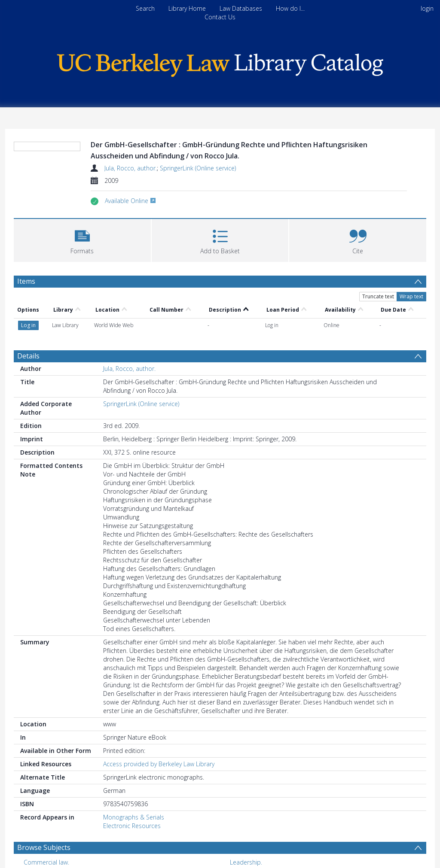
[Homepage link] (220, 63)
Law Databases (241, 8)
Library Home (187, 8)
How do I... (290, 8)
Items (26, 281)
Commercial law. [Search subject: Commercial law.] (46, 831)
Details (28, 325)
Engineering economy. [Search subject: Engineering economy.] (260, 845)
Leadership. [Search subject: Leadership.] (246, 831)
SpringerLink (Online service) (198, 168)
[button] (82, 239)
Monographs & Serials (134, 786)
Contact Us (220, 17)
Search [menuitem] (145, 8)
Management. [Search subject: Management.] (43, 845)
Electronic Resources (132, 795)
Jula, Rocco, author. (131, 168)
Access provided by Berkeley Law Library (159, 733)
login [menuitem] (427, 8)
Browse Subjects (44, 816)
